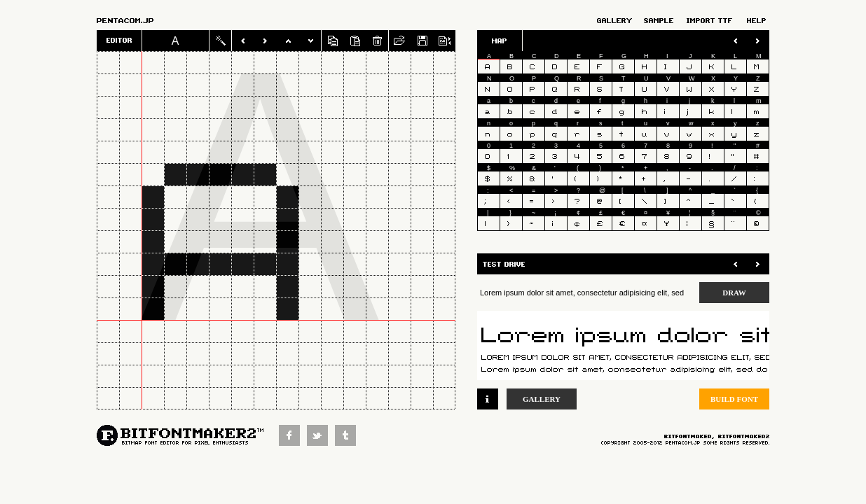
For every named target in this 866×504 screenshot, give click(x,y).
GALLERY (542, 399)
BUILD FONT (734, 399)
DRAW (734, 293)
